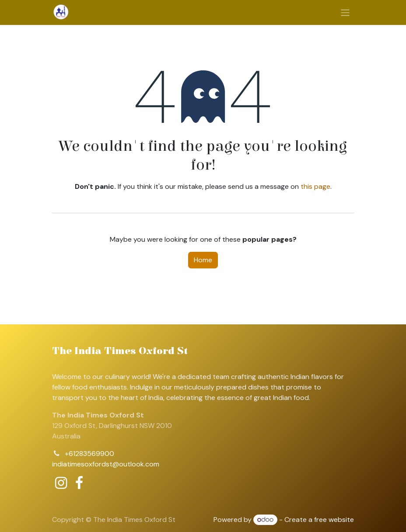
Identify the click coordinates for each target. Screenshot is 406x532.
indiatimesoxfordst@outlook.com (106, 464)
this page (315, 186)
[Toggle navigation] (345, 12)
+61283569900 (89, 454)
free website (334, 520)
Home (203, 260)
